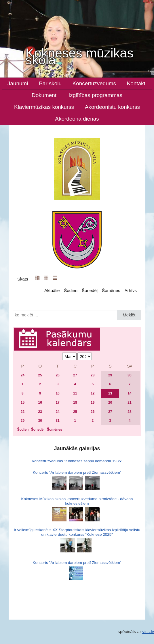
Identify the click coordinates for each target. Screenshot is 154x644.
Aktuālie (52, 290)
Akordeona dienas (77, 119)
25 (40, 375)
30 (129, 375)
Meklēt (129, 315)
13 (110, 393)
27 (75, 375)
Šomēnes (111, 290)
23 (40, 412)
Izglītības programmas (95, 95)
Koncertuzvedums (94, 83)
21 (129, 403)
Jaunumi (18, 83)
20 (110, 403)
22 (23, 412)
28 (93, 375)
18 (75, 403)
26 (57, 375)
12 (93, 393)
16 (40, 403)
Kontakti (137, 83)
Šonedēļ (90, 290)
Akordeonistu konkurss (112, 107)
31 (57, 421)
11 (75, 393)
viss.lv (148, 632)
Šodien (71, 290)
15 (23, 403)
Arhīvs (131, 290)
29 (110, 375)
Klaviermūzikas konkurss (44, 107)
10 (57, 393)
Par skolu (50, 83)
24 (23, 375)
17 (57, 403)
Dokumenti (45, 95)
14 (129, 393)
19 (93, 403)
